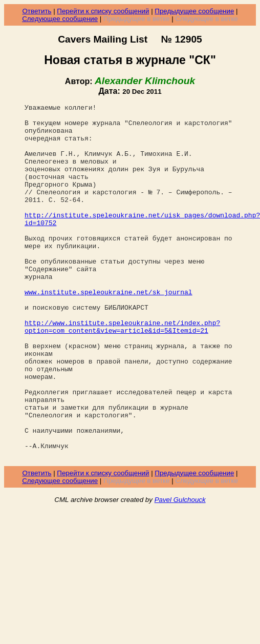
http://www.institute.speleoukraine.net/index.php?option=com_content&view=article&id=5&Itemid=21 (122, 372)
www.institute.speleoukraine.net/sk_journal (109, 330)
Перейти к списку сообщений (103, 11)
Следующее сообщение (60, 19)
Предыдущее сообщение (194, 11)
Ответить (37, 11)
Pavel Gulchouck (180, 570)
